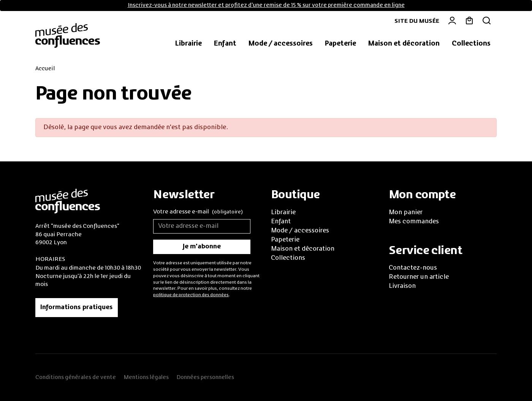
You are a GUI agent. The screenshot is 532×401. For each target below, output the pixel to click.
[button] (188, 44)
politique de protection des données (191, 295)
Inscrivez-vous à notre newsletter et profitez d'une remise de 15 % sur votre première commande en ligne (266, 5)
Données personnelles (205, 377)
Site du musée (417, 21)
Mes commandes (414, 222)
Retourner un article (419, 277)
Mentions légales (146, 377)
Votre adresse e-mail (198, 212)
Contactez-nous (413, 268)
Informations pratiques (77, 308)
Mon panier (406, 213)
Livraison (402, 286)
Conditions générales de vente (76, 377)
